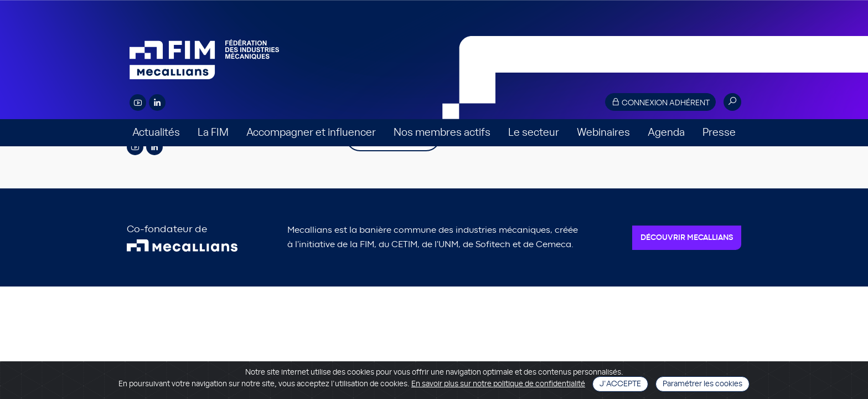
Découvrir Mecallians (687, 238)
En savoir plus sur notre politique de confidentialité (498, 384)
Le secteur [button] (534, 133)
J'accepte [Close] (620, 384)
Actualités (156, 133)
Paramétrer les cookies (702, 384)
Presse (719, 133)
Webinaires (603, 133)
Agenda (666, 133)
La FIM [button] (213, 133)
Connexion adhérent (660, 102)
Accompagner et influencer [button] (311, 133)
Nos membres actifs (442, 133)
